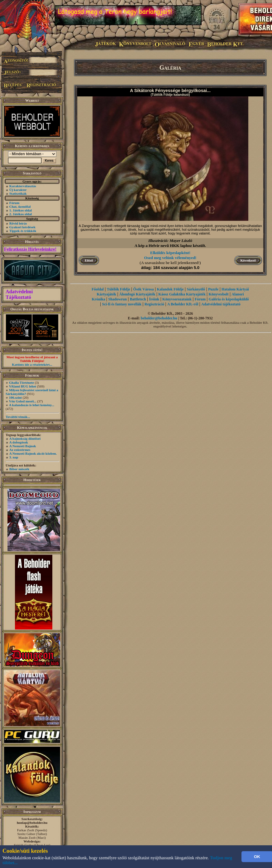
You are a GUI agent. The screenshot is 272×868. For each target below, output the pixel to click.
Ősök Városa (144, 289)
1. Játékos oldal (21, 210)
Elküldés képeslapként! (170, 253)
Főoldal (98, 289)
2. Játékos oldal (21, 214)
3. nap (14, 457)
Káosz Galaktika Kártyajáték (182, 294)
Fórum (14, 203)
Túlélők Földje (119, 289)
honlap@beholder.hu (32, 823)
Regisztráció (154, 304)
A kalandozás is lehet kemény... (32, 405)
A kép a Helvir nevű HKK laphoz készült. (170, 246)
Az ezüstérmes (20, 450)
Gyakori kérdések (22, 227)
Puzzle (213, 289)
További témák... (18, 417)
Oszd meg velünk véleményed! (170, 258)
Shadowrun (118, 299)
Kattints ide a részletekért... (32, 364)
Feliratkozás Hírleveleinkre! (30, 249)
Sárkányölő (196, 289)
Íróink (154, 299)
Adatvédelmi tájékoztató (221, 304)
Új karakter (18, 190)
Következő (248, 260)
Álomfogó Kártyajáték (137, 294)
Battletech (138, 299)
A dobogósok (19, 442)
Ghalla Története (21, 383)
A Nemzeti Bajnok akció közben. (33, 453)
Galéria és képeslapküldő (229, 299)
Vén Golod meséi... (23, 401)
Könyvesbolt (218, 294)
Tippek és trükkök (23, 231)
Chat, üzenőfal (20, 207)
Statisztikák (18, 193)
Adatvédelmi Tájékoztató (19, 294)
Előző (89, 260)
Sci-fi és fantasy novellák (122, 304)
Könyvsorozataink (177, 299)
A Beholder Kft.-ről (183, 304)
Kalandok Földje (170, 289)
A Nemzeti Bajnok (23, 446)
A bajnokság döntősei (25, 439)
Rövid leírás (18, 223)
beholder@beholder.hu (159, 318)
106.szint (15, 397)
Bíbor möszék (19, 469)
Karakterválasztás (23, 186)
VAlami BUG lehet (23, 386)
